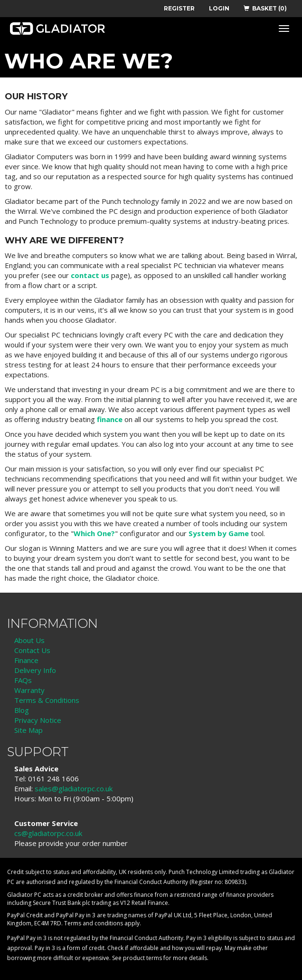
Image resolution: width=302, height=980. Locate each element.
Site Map (28, 730)
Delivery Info (35, 670)
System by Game (219, 533)
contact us (90, 275)
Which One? (94, 533)
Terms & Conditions (47, 700)
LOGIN (219, 8)
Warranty (29, 690)
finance (110, 419)
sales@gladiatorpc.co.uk (74, 788)
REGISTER (179, 8)
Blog (22, 710)
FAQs (23, 680)
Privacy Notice (38, 720)
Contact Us (32, 650)
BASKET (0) (265, 8)
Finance (26, 660)
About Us (29, 640)
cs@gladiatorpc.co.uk (48, 833)
